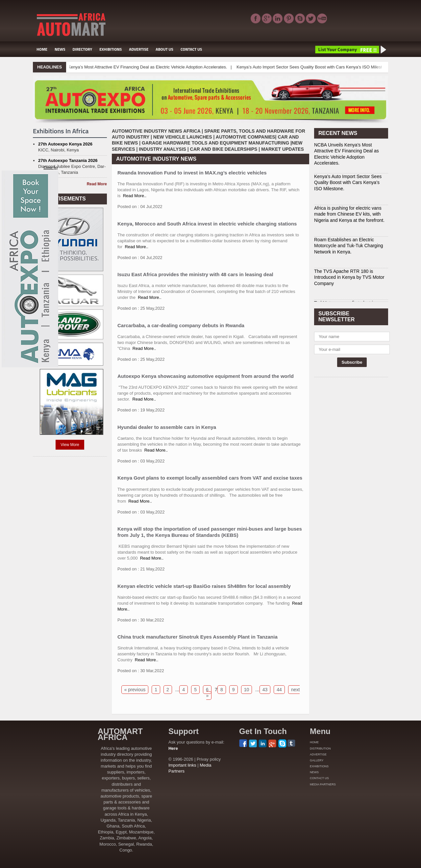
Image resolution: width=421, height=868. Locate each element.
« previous (135, 690)
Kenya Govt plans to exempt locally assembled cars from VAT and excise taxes (210, 478)
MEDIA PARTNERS (323, 784)
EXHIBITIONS (111, 49)
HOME (42, 49)
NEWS (60, 49)
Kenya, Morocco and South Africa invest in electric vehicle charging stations (207, 224)
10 (247, 690)
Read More (97, 184)
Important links (182, 765)
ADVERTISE (139, 49)
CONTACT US (191, 49)
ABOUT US (164, 49)
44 (279, 690)
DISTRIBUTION (320, 749)
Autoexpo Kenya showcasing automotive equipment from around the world (206, 376)
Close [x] (50, 168)
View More (70, 445)
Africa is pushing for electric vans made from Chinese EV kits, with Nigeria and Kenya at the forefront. (349, 214)
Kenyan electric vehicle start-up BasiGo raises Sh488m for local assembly (204, 586)
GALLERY (317, 760)
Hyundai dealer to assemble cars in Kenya (167, 427)
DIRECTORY (83, 49)
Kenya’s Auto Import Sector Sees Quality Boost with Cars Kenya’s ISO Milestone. (321, 67)
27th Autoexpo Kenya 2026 (65, 144)
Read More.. (135, 196)
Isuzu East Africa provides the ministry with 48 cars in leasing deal (195, 274)
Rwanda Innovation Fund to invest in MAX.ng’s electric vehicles (192, 173)
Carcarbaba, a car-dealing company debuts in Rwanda (181, 325)
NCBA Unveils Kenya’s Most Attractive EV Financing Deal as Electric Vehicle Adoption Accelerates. (141, 67)
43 (265, 690)
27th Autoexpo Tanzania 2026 (68, 160)
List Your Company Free (350, 49)
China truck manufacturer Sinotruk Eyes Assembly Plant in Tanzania (198, 637)
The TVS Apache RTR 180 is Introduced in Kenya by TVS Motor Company (349, 277)
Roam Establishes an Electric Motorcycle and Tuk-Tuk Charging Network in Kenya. (349, 246)
